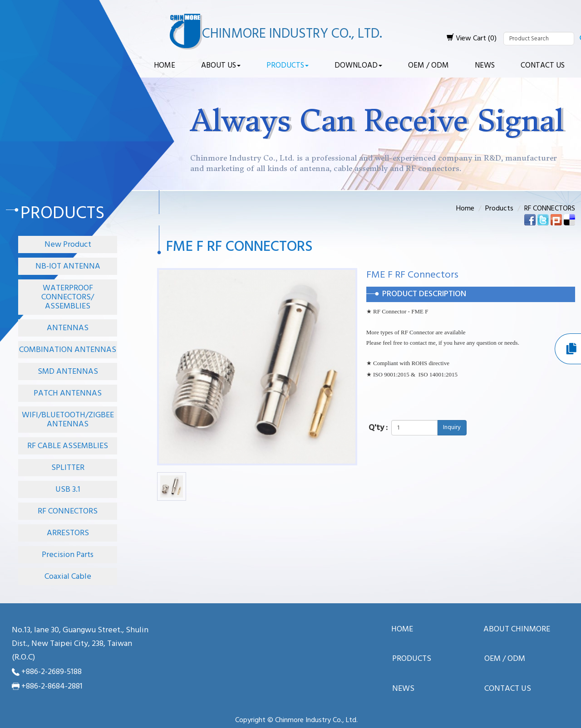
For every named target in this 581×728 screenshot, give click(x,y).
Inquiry (452, 428)
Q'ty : (378, 428)
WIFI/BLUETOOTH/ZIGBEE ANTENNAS (68, 420)
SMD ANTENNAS (68, 372)
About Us (221, 66)
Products (288, 66)
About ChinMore (517, 630)
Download (358, 66)
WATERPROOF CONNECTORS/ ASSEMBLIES (68, 297)
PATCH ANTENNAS (68, 393)
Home (165, 66)
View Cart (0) (472, 39)
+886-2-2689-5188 (52, 672)
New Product (68, 245)
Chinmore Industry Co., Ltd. (292, 34)
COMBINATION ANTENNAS (68, 350)
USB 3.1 (68, 490)
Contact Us (543, 66)
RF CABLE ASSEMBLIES (68, 446)
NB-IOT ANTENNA (68, 266)
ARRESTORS (68, 533)
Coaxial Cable (68, 577)
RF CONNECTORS (68, 511)
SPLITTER (68, 468)
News (485, 66)
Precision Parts (68, 555)
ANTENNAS (68, 328)
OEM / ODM (428, 66)
